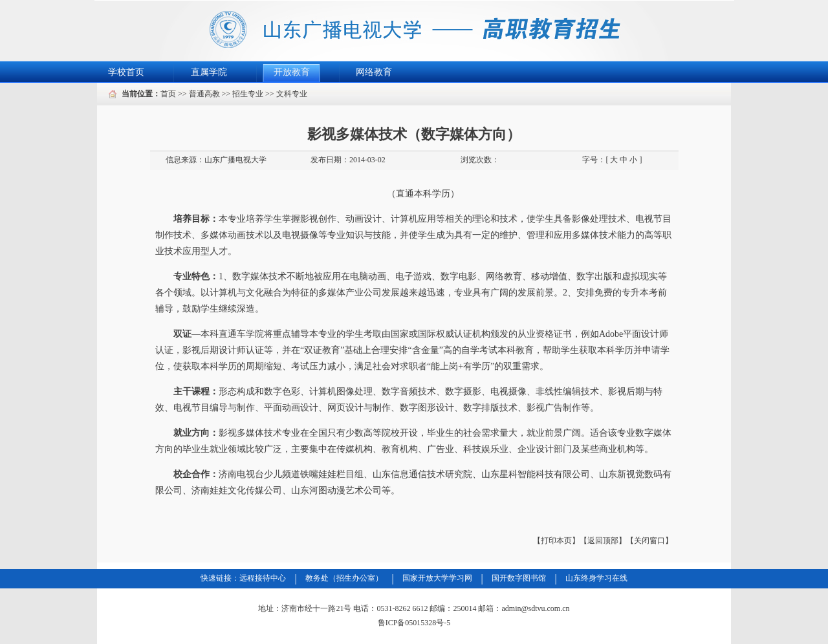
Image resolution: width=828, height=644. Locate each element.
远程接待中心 (263, 578)
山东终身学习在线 (596, 578)
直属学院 (209, 72)
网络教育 (374, 72)
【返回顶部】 (603, 541)
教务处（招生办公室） (344, 578)
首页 (168, 94)
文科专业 (292, 94)
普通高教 (204, 94)
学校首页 (126, 72)
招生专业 (248, 94)
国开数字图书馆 (519, 578)
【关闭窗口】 (649, 541)
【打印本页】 (556, 541)
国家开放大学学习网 (437, 578)
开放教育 (292, 72)
